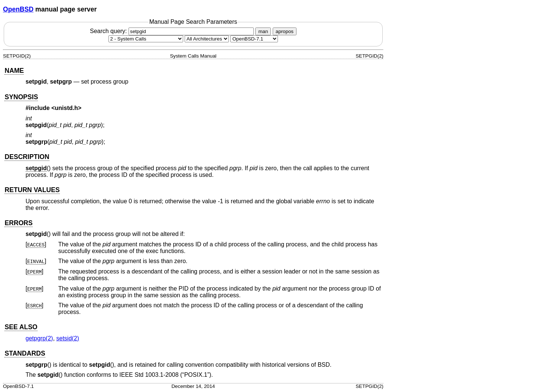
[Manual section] (146, 39)
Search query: (173, 31)
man (263, 31)
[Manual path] (254, 39)
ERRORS (18, 223)
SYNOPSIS (21, 97)
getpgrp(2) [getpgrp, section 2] (39, 338)
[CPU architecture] (207, 39)
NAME (14, 71)
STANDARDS (25, 353)
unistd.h (67, 108)
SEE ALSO (21, 327)
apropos (285, 31)
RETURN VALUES (32, 190)
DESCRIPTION (27, 157)
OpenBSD (18, 9)
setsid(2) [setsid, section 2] (68, 338)
